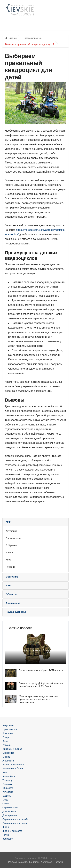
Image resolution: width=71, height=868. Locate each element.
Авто (5, 772)
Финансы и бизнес (12, 749)
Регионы (10, 567)
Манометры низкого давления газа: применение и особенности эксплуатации (39, 699)
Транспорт (8, 780)
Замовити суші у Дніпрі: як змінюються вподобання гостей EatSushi (41, 685)
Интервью (8, 792)
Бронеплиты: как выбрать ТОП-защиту (41, 670)
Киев (8, 560)
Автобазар (47, 862)
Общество (8, 788)
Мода (5, 800)
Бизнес (6, 757)
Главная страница (32, 38)
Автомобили (9, 776)
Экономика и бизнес (13, 768)
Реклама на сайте (18, 862)
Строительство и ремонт (16, 823)
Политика (8, 784)
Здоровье (8, 839)
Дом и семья (9, 811)
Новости (58, 862)
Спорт (6, 804)
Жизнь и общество (12, 831)
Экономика (8, 753)
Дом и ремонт (10, 815)
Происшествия (14, 538)
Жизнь (6, 827)
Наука (6, 835)
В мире (10, 552)
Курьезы (7, 796)
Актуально (11, 531)
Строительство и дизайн (15, 819)
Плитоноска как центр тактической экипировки (32, 650)
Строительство (10, 807)
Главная (11, 38)
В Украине (11, 545)
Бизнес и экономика (13, 765)
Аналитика (8, 761)
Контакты (34, 862)
